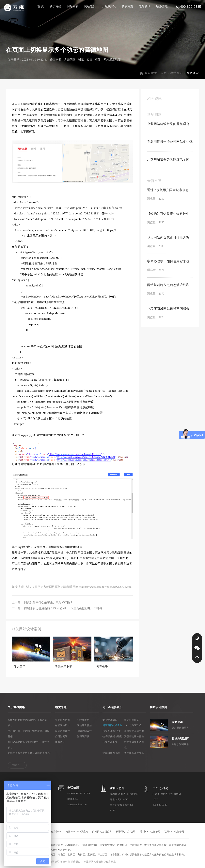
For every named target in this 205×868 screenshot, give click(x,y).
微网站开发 (83, 736)
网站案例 (73, 6)
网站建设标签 (84, 725)
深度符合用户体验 (134, 736)
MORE (16, 765)
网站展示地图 (112, 60)
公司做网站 (61, 736)
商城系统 (60, 742)
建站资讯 (145, 6)
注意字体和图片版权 (134, 745)
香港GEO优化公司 (150, 832)
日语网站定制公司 (126, 832)
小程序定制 (83, 720)
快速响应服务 (132, 720)
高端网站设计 (84, 731)
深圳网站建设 (63, 731)
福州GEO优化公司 (174, 832)
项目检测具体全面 (134, 731)
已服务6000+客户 (112, 731)
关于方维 (55, 6)
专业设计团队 (110, 720)
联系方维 (162, 6)
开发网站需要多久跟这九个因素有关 (170, 159)
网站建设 (90, 6)
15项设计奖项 (110, 742)
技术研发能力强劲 (112, 736)
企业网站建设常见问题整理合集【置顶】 (170, 124)
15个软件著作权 (133, 725)
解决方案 (127, 6)
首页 (164, 73)
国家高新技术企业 (112, 725)
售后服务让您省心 (134, 753)
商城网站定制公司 (102, 832)
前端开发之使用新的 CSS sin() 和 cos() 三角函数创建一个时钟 (63, 608)
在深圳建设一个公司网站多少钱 (170, 142)
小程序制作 (55, 832)
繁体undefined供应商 (77, 832)
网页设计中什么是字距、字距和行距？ (48, 602)
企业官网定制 (63, 720)
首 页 (41, 6)
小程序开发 (109, 6)
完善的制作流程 (111, 753)
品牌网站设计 (63, 725)
